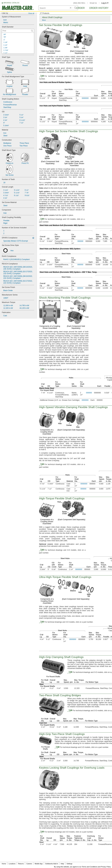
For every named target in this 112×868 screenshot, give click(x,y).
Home (4, 864)
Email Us (93, 3)
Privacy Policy (106, 867)
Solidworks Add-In (52, 864)
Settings (69, 864)
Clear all (31, 13)
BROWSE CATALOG (11, 3)
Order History (99, 8)
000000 (80, 241)
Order (80, 8)
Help (62, 864)
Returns (21, 864)
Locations (12, 864)
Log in (105, 3)
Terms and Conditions (90, 867)
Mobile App (39, 864)
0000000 (85, 98)
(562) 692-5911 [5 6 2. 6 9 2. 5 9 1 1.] (79, 3)
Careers (29, 864)
